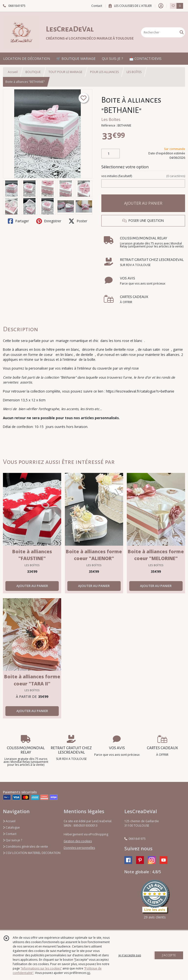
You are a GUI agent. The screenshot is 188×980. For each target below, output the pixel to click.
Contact (97, 6)
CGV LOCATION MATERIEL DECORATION (32, 853)
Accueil (13, 72)
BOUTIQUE (33, 72)
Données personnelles (79, 848)
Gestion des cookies (78, 841)
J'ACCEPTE (169, 955)
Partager (18, 221)
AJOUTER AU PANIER (143, 203)
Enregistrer (49, 221)
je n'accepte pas (130, 955)
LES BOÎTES (134, 72)
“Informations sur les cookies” (41, 968)
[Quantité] (111, 154)
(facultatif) (143, 176)
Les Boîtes (111, 119)
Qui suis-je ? (12, 840)
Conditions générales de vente (25, 847)
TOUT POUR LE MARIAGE (65, 72)
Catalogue (11, 827)
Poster (78, 221)
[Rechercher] (182, 32)
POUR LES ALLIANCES (104, 72)
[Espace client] (161, 6)
